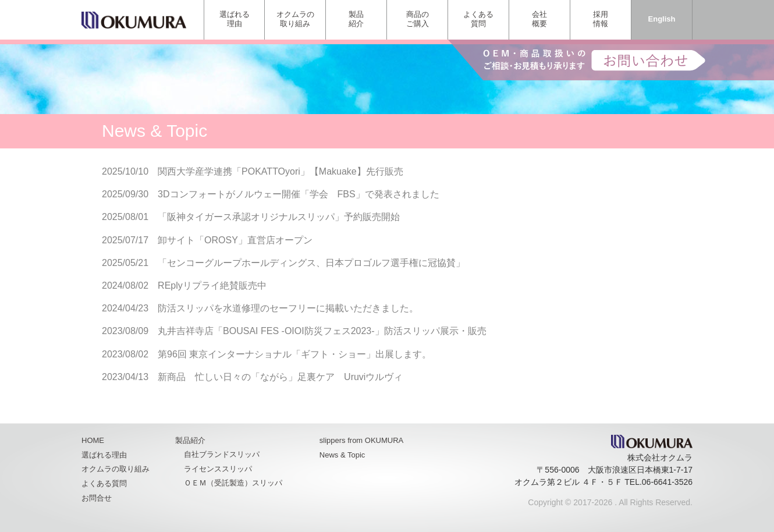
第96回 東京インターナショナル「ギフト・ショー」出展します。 (294, 354)
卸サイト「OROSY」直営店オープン (235, 240)
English (662, 19)
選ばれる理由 (235, 19)
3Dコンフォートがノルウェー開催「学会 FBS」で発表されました (299, 194)
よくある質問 (478, 19)
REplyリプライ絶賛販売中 (212, 285)
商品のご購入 (418, 19)
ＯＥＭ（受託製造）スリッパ (233, 483)
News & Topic (342, 455)
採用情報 (601, 19)
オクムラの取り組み (295, 19)
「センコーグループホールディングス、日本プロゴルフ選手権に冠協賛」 (311, 263)
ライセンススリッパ (218, 469)
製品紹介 (356, 19)
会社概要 (539, 19)
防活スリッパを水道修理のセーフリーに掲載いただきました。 (288, 308)
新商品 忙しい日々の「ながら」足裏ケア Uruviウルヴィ (280, 377)
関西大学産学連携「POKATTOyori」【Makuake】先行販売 (281, 171)
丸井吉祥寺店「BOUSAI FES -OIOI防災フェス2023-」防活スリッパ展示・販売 (322, 331)
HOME (93, 440)
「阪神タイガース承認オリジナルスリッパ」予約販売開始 (279, 217)
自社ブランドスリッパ (222, 454)
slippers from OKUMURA (361, 440)
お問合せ (97, 498)
